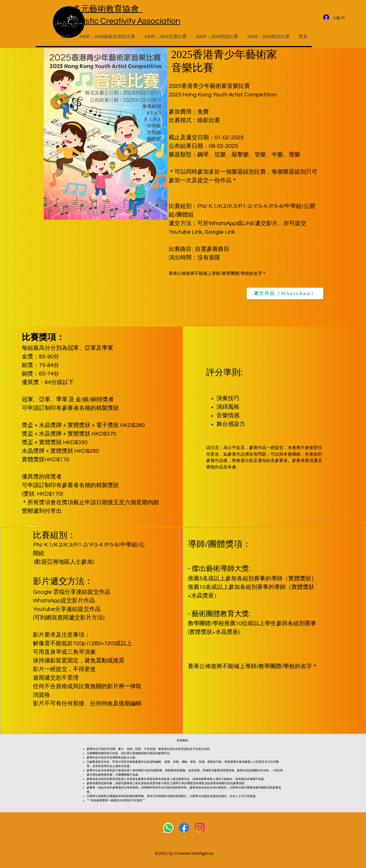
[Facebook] (184, 828)
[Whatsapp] (168, 828)
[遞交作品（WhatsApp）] (285, 293)
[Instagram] (200, 828)
